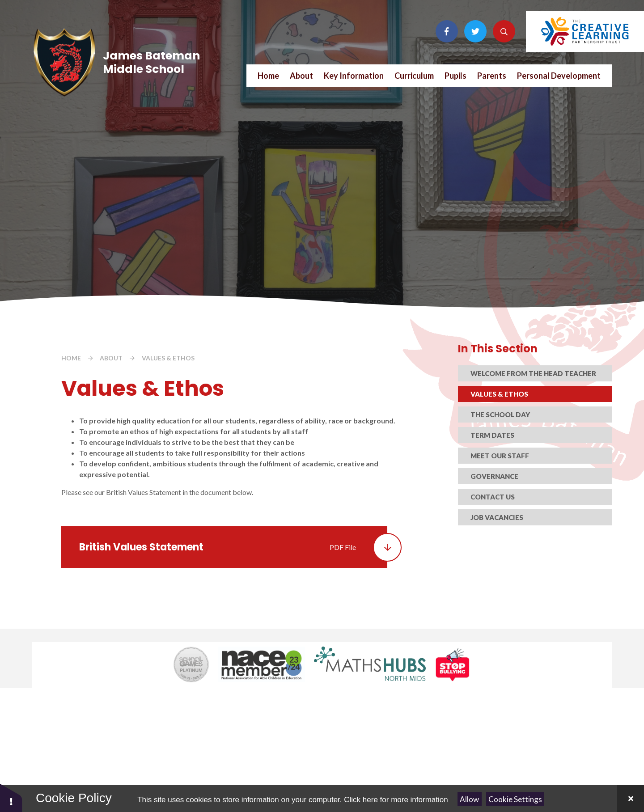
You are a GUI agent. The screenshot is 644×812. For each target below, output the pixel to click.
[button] (11, 797)
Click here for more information (396, 800)
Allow (469, 799)
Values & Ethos (168, 358)
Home (71, 358)
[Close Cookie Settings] (631, 799)
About (111, 358)
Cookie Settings (515, 799)
